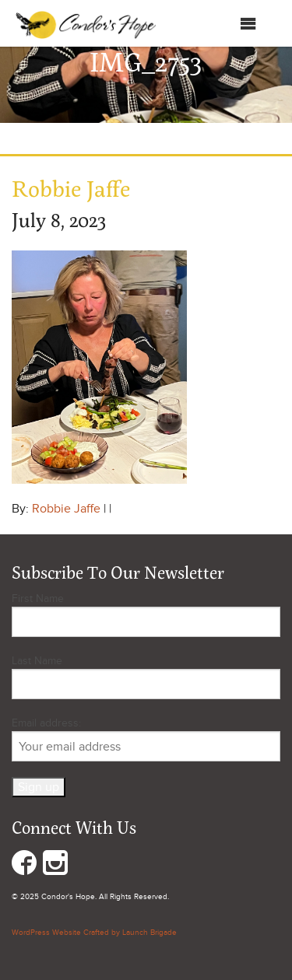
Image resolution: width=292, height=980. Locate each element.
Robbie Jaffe (66, 509)
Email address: (146, 739)
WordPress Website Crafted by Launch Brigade (94, 933)
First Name (38, 598)
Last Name (37, 661)
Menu (232, 24)
